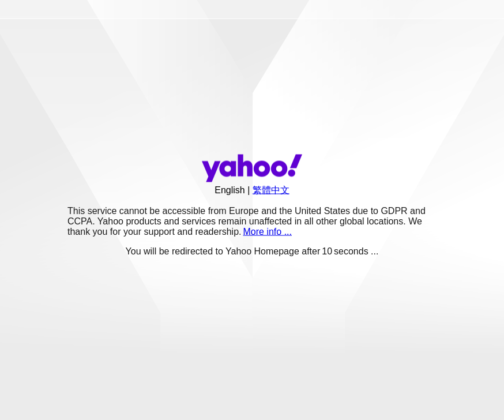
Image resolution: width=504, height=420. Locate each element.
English (230, 190)
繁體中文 (271, 190)
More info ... (268, 232)
